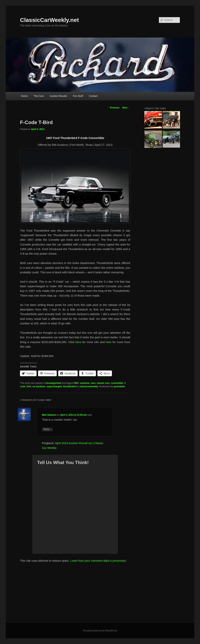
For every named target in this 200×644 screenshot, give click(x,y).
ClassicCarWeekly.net (49, 20)
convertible (117, 383)
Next (126, 108)
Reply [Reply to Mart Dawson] (47, 429)
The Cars (39, 96)
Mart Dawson (49, 415)
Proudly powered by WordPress (100, 631)
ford (29, 387)
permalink (119, 387)
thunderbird (69, 387)
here (78, 342)
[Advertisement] (100, 594)
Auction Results (58, 96)
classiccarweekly (89, 387)
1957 (76, 383)
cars (93, 383)
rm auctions (39, 387)
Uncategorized (53, 383)
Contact (93, 96)
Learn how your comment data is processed (98, 561)
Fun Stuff (78, 96)
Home (24, 96)
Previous (113, 108)
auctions (85, 383)
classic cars (103, 383)
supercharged (54, 387)
